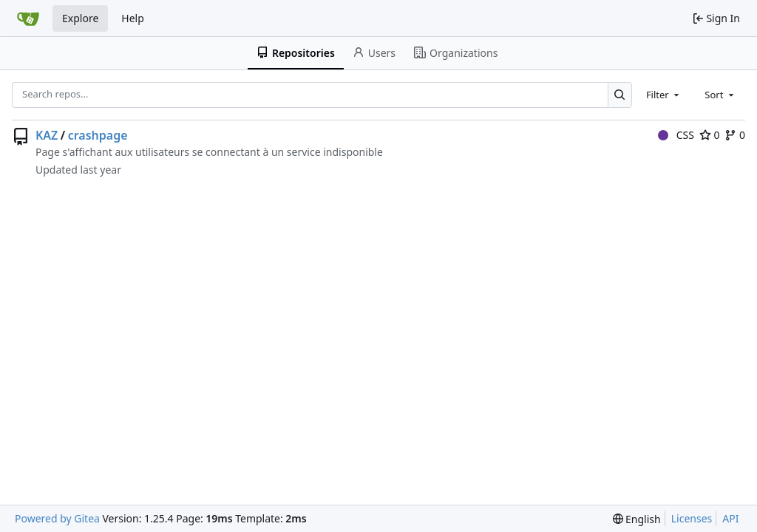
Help (133, 18)
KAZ (47, 135)
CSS (676, 135)
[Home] (28, 18)
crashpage (98, 135)
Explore (80, 18)
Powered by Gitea (57, 518)
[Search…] (620, 95)
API (730, 518)
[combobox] (664, 95)
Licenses (692, 518)
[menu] (637, 519)
